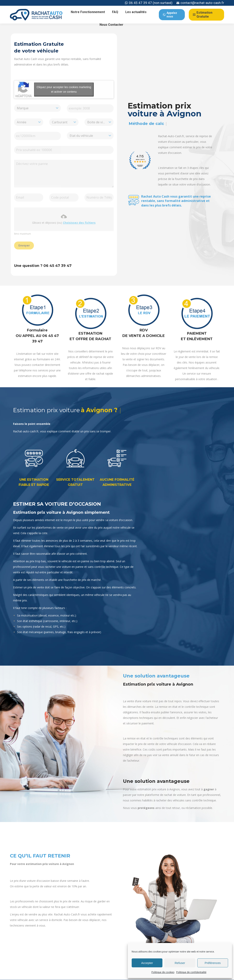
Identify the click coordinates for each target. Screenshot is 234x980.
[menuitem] (88, 12)
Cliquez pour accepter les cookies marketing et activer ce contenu (62, 89)
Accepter (147, 963)
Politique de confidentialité (191, 972)
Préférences (213, 963)
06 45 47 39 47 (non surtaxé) (149, 3)
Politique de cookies (163, 972)
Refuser (180, 963)
